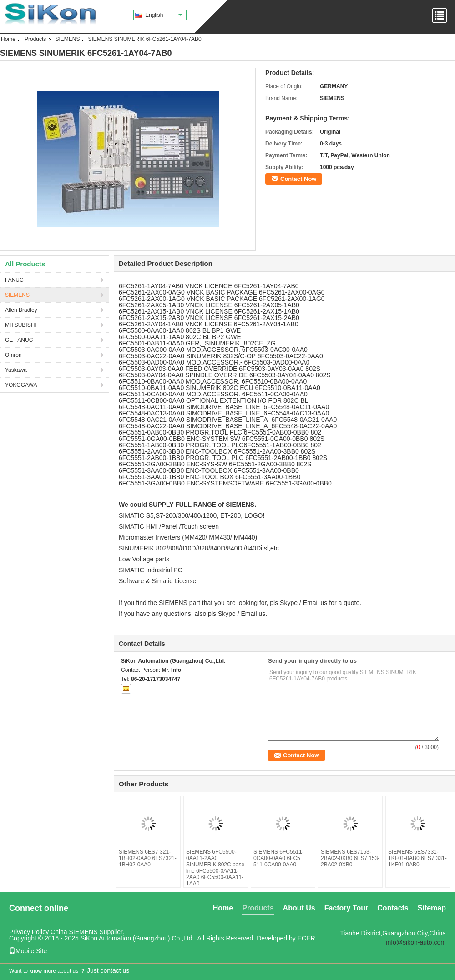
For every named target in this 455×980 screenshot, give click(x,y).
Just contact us (108, 970)
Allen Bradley (21, 310)
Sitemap (432, 908)
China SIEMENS (74, 932)
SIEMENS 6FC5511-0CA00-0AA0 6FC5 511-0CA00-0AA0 (279, 858)
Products (35, 39)
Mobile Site (28, 951)
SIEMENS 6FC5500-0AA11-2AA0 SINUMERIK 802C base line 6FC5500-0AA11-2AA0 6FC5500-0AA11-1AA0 (215, 868)
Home (8, 39)
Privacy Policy (29, 932)
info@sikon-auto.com (416, 942)
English (164, 15)
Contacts (393, 908)
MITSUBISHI (21, 325)
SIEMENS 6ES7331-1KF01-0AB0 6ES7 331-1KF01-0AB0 (417, 858)
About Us (299, 908)
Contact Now (298, 179)
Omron (13, 355)
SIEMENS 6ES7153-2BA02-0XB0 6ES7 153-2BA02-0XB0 (350, 858)
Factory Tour (346, 908)
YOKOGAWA (21, 385)
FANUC (14, 280)
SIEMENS (67, 39)
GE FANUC (19, 340)
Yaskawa (16, 370)
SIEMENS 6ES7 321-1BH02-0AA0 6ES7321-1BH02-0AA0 (148, 858)
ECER (306, 938)
